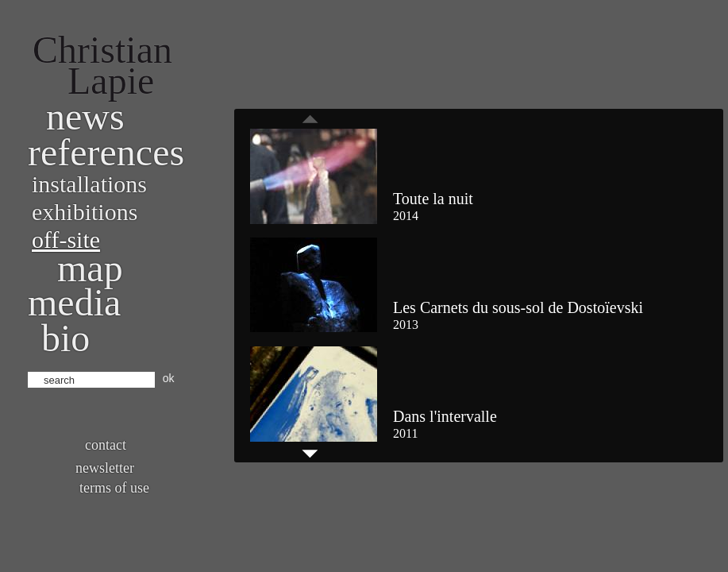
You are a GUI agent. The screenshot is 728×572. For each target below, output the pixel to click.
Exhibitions (85, 212)
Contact (106, 445)
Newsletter (105, 468)
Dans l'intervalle (445, 416)
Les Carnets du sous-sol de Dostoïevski (518, 307)
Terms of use (114, 488)
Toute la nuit (433, 199)
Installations (89, 184)
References (106, 152)
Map (90, 268)
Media (74, 302)
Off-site (66, 240)
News (85, 116)
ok (169, 378)
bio (65, 338)
